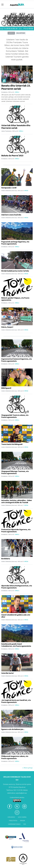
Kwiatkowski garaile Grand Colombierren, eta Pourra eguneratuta (16, 645)
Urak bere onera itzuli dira (11, 215)
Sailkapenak (21, 33)
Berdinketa (6, 559)
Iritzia (26, 191)
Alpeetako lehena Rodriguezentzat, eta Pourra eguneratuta (17, 587)
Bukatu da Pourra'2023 (12, 155)
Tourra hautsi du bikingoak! (12, 444)
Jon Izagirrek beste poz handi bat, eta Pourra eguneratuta (16, 701)
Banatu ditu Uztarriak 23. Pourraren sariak (16, 87)
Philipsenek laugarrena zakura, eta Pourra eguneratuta (15, 757)
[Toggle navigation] (2, 5)
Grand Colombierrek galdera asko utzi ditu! (16, 616)
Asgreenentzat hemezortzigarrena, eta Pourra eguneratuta (17, 360)
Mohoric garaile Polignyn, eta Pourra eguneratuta (15, 299)
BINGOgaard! (6, 388)
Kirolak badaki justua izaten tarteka (15, 271)
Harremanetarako (14, 824)
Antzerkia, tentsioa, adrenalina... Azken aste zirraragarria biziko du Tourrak (17, 501)
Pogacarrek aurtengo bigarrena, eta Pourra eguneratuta (15, 243)
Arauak (23, 821)
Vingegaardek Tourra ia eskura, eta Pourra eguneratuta (15, 416)
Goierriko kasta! (8, 673)
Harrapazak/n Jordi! (9, 188)
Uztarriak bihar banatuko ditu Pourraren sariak (16, 127)
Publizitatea (13, 821)
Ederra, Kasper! (7, 327)
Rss (25, 824)
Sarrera (11, 33)
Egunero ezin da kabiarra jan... (13, 729)
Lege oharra (22, 817)
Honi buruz (11, 817)
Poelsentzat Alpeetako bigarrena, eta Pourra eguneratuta (16, 531)
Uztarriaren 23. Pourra (17, 29)
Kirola (17, 92)
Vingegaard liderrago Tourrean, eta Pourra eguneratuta (15, 472)
